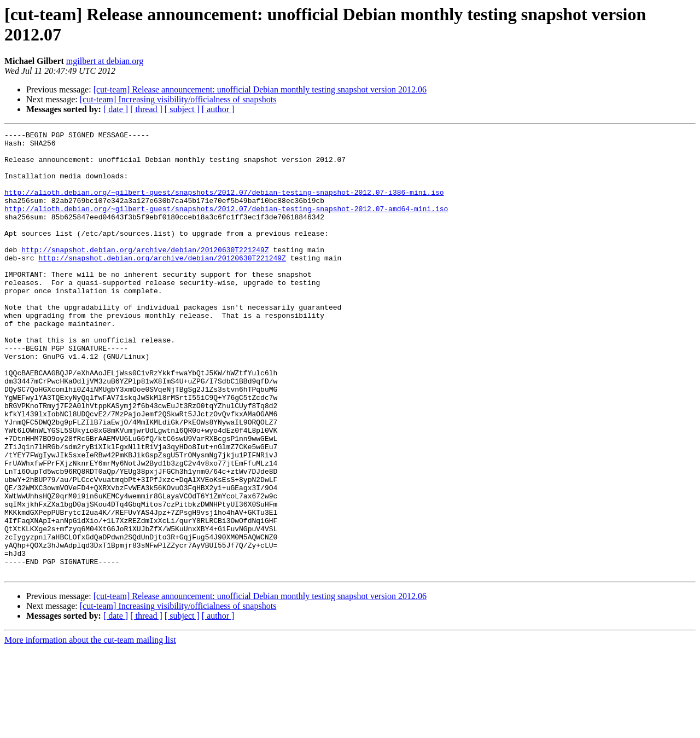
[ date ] (116, 109)
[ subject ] (182, 109)
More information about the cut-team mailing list (90, 728)
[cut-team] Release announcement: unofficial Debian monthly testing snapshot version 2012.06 (260, 89)
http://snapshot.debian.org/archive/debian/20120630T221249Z (145, 274)
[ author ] (218, 109)
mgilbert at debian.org (105, 61)
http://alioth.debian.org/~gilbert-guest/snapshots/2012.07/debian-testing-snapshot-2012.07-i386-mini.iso (224, 205)
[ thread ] (146, 109)
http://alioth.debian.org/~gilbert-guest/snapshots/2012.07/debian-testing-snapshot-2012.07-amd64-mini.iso (226, 225)
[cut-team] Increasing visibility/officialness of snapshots (178, 99)
